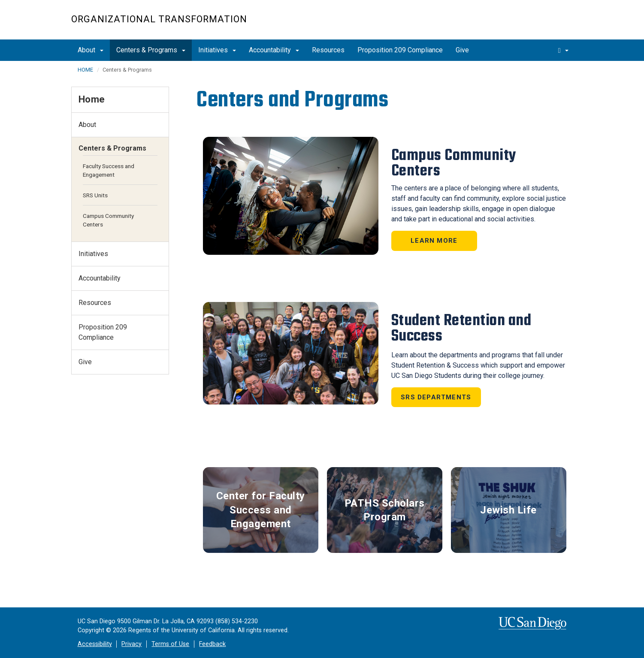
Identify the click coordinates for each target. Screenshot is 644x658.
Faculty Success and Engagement (109, 170)
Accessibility (95, 644)
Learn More (434, 241)
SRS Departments (436, 397)
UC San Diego (524, 24)
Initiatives (217, 50)
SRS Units (95, 195)
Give (462, 50)
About (91, 50)
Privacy (132, 644)
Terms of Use (170, 644)
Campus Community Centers (108, 220)
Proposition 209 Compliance (400, 50)
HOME (85, 70)
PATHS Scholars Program (385, 510)
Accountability (274, 50)
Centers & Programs (151, 50)
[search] (563, 50)
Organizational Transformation (159, 19)
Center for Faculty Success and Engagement (261, 510)
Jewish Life (508, 510)
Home (92, 99)
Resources (328, 50)
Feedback (212, 644)
